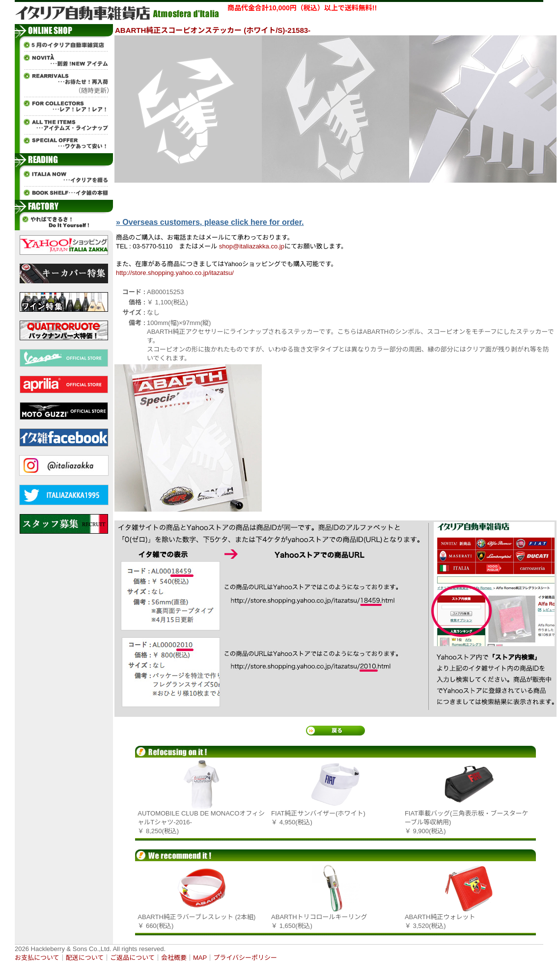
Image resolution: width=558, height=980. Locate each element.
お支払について (37, 958)
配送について (85, 958)
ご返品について (132, 958)
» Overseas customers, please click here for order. (210, 222)
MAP (200, 958)
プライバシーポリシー (245, 958)
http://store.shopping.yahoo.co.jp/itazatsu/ (175, 273)
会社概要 (174, 958)
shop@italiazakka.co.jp (252, 246)
